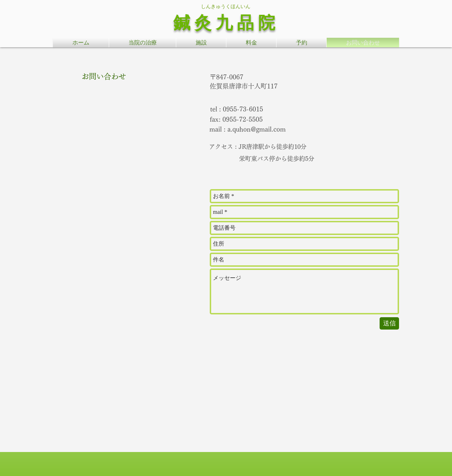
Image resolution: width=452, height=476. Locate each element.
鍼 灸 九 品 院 (224, 23)
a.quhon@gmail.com (257, 129)
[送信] (389, 323)
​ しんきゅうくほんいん (224, 6)
